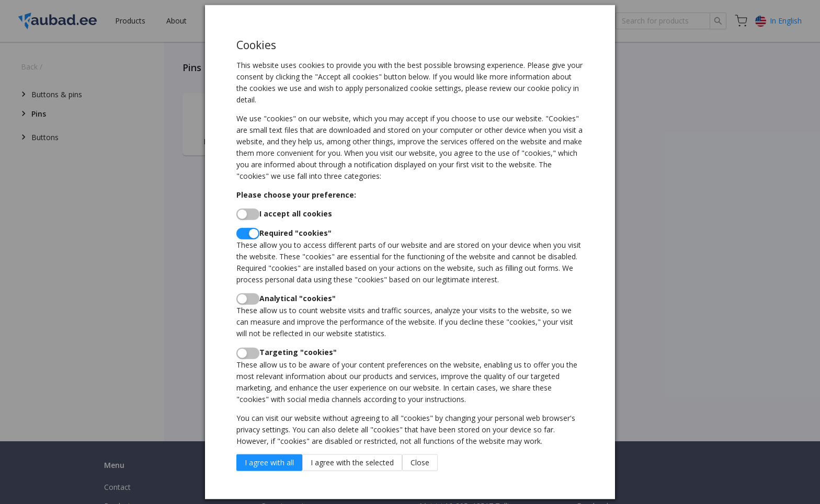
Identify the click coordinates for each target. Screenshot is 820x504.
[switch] (248, 214)
